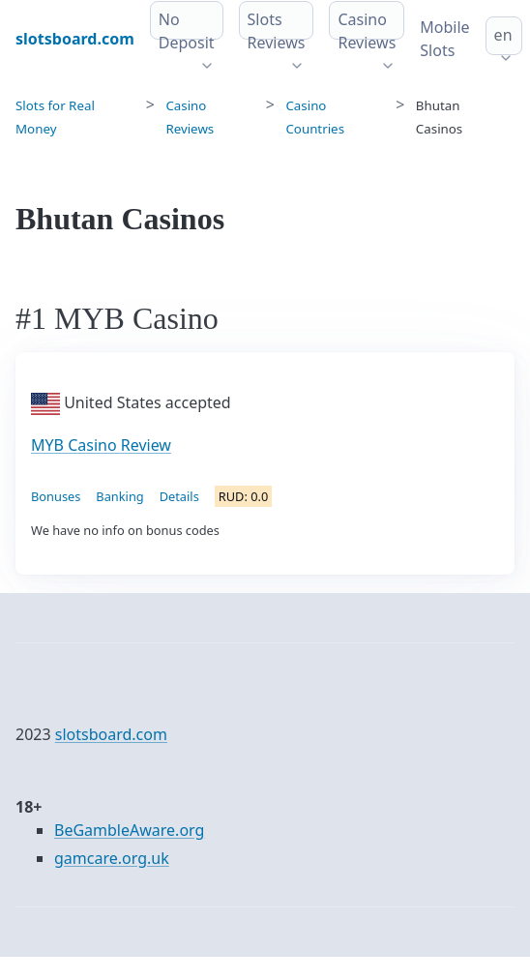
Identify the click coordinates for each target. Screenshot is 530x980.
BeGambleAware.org (129, 830)
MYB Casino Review (101, 445)
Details (179, 496)
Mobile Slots (444, 39)
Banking (119, 496)
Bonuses (56, 496)
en (503, 35)
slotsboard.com (111, 734)
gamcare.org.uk (112, 858)
